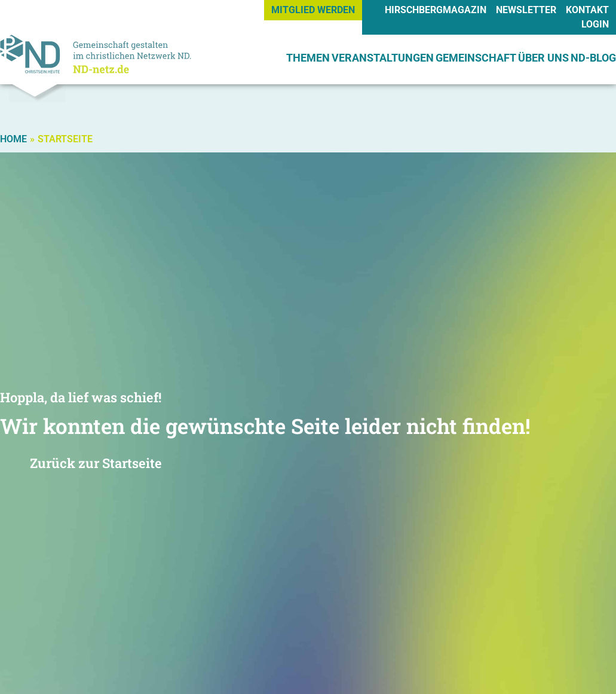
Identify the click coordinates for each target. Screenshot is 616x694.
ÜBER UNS (543, 58)
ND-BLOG (593, 58)
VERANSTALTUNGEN (383, 58)
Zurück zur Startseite (96, 463)
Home (13, 139)
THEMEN (308, 58)
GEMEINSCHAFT (476, 58)
